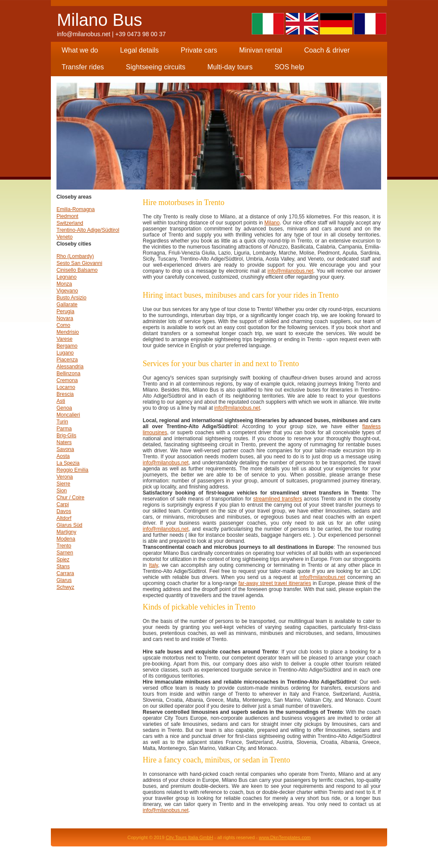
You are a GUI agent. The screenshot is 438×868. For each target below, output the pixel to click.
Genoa (64, 408)
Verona (65, 477)
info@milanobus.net (84, 34)
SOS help (289, 67)
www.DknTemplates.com (285, 837)
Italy (153, 565)
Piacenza (67, 360)
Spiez (63, 560)
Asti (61, 401)
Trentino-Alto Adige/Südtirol (88, 230)
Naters (64, 442)
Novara (65, 318)
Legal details (139, 50)
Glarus (64, 580)
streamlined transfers (277, 499)
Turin (62, 422)
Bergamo (67, 346)
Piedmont (67, 216)
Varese (64, 339)
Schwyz (65, 587)
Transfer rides (83, 67)
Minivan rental (261, 50)
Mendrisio (68, 332)
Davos (64, 511)
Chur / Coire (70, 498)
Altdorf (64, 518)
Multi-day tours (230, 67)
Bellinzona (68, 373)
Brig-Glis (66, 436)
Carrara (65, 573)
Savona (65, 449)
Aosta (63, 456)
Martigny (66, 532)
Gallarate (67, 305)
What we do (80, 50)
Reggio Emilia (72, 470)
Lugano (65, 353)
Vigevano (67, 291)
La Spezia (68, 463)
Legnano (67, 277)
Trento (64, 546)
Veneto (64, 237)
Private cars (199, 50)
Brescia (65, 394)
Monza (64, 284)
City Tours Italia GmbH (189, 837)
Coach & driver (327, 50)
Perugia (65, 311)
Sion (62, 491)
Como (63, 325)
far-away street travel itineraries (275, 583)
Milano (272, 223)
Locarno (66, 387)
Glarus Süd (69, 525)
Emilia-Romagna (76, 209)
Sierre (63, 484)
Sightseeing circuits (156, 67)
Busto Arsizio (71, 298)
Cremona (67, 380)
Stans (63, 566)
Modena (66, 539)
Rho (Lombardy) (75, 256)
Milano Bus (100, 20)
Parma (64, 429)
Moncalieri (68, 415)
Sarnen (65, 553)
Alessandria (70, 367)
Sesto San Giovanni (79, 263)
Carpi (63, 504)
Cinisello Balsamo (77, 270)
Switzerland (70, 223)
